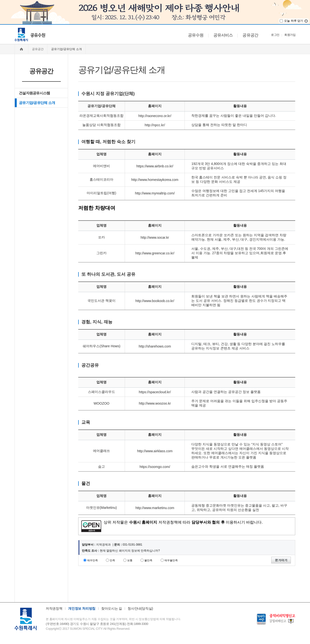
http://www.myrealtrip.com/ (155, 193)
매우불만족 (171, 560)
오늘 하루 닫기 (294, 21)
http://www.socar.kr (155, 237)
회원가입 (290, 35)
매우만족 (93, 560)
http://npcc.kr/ (155, 125)
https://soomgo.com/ (155, 467)
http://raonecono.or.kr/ (155, 116)
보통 (130, 560)
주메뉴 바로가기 (0, 24)
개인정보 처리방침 (82, 608)
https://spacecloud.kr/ (155, 392)
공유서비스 (223, 35)
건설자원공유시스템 (34, 93)
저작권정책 (54, 608)
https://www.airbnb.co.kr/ (155, 166)
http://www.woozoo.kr (155, 403)
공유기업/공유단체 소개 (37, 103)
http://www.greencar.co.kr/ (155, 253)
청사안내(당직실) (140, 608)
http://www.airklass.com (155, 451)
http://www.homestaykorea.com (155, 180)
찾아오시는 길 (112, 608)
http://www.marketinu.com (155, 508)
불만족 (148, 560)
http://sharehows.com (155, 346)
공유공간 (250, 35)
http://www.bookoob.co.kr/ (155, 301)
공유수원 (196, 35)
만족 (112, 560)
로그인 (275, 35)
